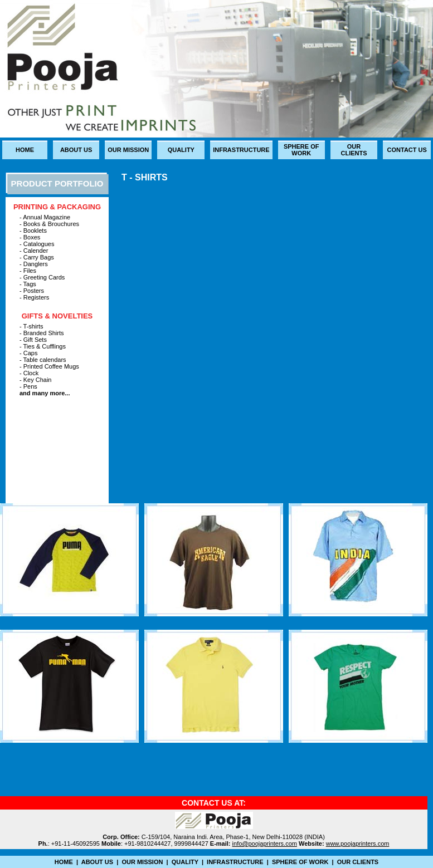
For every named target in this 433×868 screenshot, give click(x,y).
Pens (30, 386)
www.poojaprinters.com (358, 844)
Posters (34, 291)
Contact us (407, 150)
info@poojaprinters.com (265, 844)
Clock (31, 373)
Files (30, 271)
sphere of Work (301, 150)
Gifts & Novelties (57, 316)
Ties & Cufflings (45, 346)
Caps (31, 353)
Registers (36, 297)
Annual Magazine (47, 217)
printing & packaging (57, 207)
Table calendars (45, 360)
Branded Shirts (44, 333)
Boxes (32, 237)
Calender (36, 251)
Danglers (36, 264)
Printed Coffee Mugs (51, 366)
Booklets (35, 231)
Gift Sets (35, 340)
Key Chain (37, 380)
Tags (30, 284)
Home (25, 150)
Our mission (128, 150)
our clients (354, 150)
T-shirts (33, 326)
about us (76, 150)
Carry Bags (39, 257)
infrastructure (241, 150)
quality (181, 150)
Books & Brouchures (51, 224)
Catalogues (39, 244)
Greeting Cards (44, 277)
